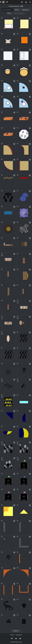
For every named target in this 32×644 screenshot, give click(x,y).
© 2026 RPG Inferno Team (16, 642)
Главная (12, 635)
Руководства (19, 635)
